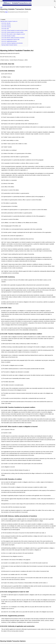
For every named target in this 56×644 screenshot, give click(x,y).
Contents (3, 20)
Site (1, 7)
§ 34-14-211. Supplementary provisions (9, 41)
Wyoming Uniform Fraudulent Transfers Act (9, 21)
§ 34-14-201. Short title (6, 23)
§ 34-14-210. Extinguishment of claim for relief (10, 40)
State (6, 12)
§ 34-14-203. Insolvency (6, 27)
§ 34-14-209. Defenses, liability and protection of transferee (13, 38)
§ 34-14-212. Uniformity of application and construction (12, 43)
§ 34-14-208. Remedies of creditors (8, 36)
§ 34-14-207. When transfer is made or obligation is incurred (13, 34)
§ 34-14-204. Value (5, 29)
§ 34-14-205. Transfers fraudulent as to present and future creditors (15, 30)
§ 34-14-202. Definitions (6, 25)
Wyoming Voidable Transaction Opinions (9, 45)
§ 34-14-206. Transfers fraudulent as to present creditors (12, 32)
